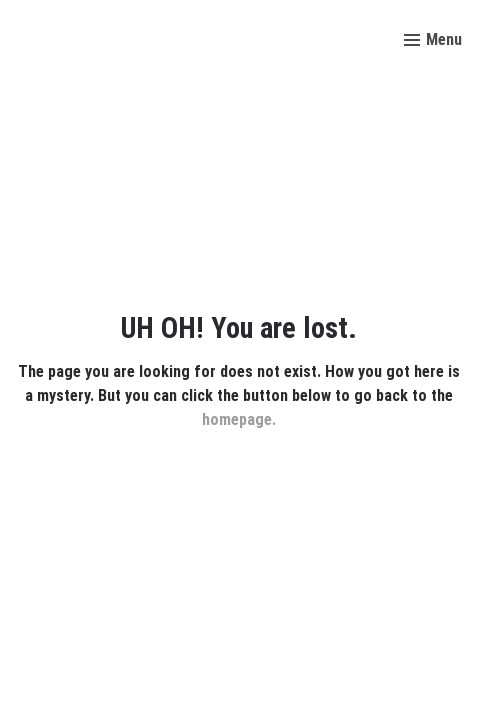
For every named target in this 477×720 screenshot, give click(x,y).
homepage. (239, 419)
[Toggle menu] (433, 40)
